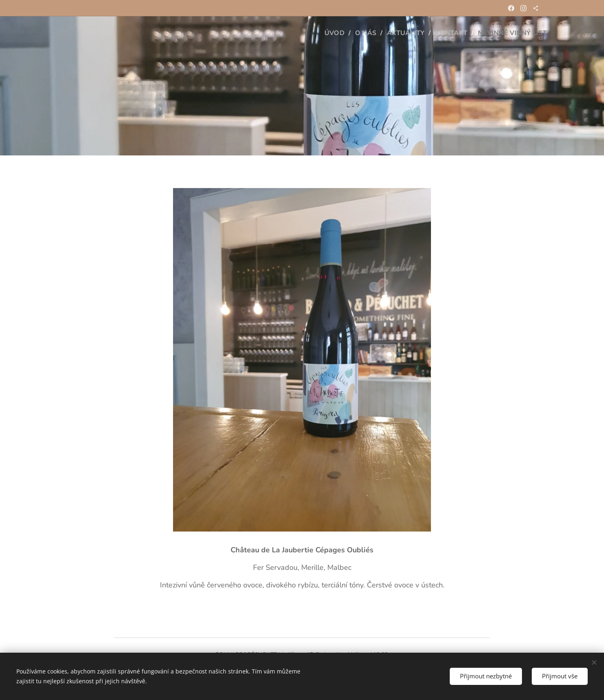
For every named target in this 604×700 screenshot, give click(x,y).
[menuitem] (328, 33)
